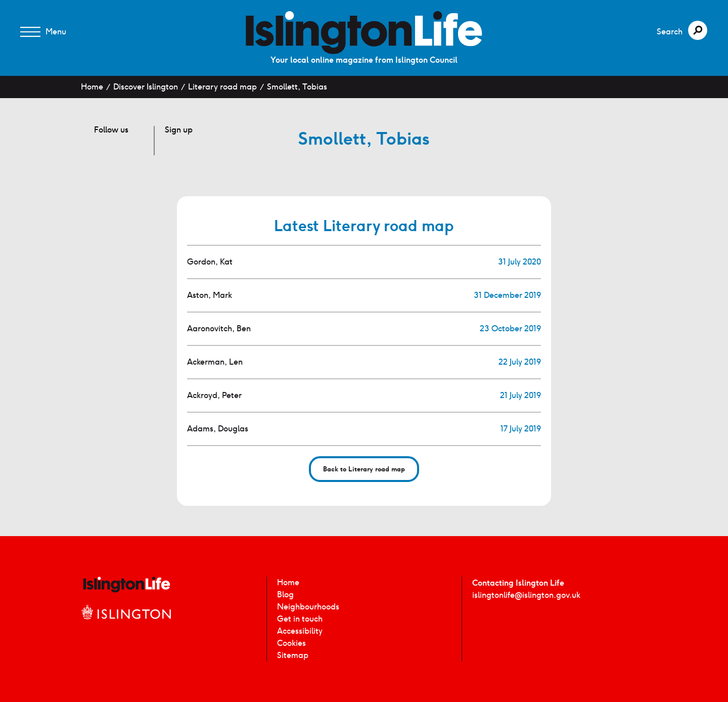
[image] (364, 33)
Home (92, 87)
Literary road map (222, 87)
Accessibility (300, 631)
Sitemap (293, 655)
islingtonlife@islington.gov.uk (526, 595)
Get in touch (300, 619)
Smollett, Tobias (297, 87)
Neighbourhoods (308, 607)
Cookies (291, 643)
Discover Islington (146, 87)
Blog (285, 595)
